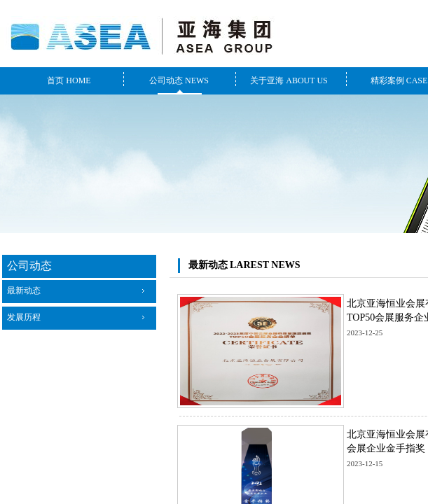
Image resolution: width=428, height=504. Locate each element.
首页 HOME (69, 80)
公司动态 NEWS (179, 80)
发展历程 (24, 317)
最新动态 (24, 290)
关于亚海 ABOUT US (289, 80)
